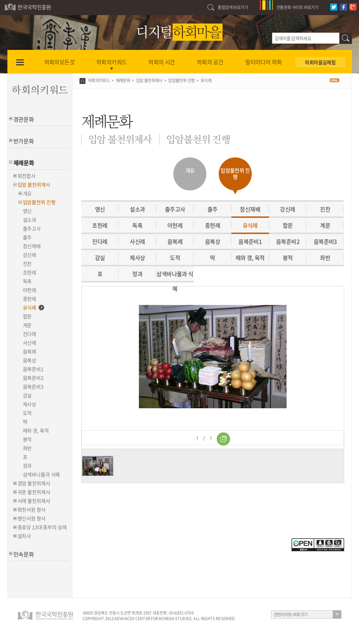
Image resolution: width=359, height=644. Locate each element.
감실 (27, 395)
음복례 (30, 351)
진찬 (27, 264)
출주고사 (32, 228)
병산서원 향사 (32, 518)
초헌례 (30, 272)
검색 (346, 38)
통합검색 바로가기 (233, 7)
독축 (27, 281)
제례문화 (24, 163)
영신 (27, 211)
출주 (27, 237)
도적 (27, 413)
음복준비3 (33, 386)
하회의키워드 (99, 80)
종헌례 (30, 299)
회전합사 (27, 176)
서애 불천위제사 (34, 501)
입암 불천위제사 (34, 184)
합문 (27, 316)
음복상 (30, 360)
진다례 (30, 334)
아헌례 (30, 290)
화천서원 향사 (32, 509)
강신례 (30, 255)
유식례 (30, 307)
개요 (27, 193)
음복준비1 (33, 369)
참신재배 (32, 246)
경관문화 (24, 119)
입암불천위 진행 (39, 202)
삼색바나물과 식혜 (41, 474)
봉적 (27, 439)
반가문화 (24, 141)
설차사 (24, 536)
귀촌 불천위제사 (34, 492)
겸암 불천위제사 (34, 483)
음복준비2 (33, 378)
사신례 (30, 343)
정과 (27, 466)
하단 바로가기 (0, 0)
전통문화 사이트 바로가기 (297, 7)
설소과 (30, 220)
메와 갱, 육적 (36, 430)
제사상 (30, 404)
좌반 (27, 448)
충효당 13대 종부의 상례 (42, 527)
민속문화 (24, 554)
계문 (27, 325)
